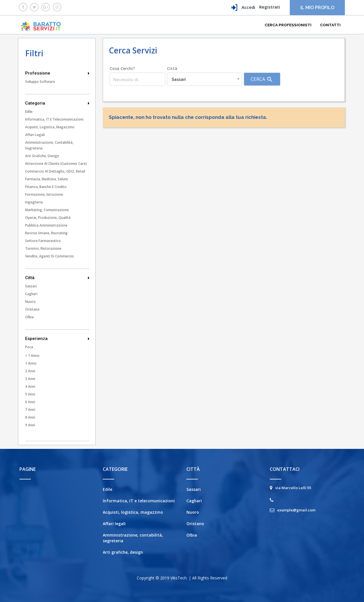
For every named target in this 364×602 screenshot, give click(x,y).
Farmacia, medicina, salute (47, 179)
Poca (29, 347)
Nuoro (30, 302)
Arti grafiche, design (42, 156)
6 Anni (30, 402)
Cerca (262, 79)
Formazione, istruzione (44, 194)
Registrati (270, 7)
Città (57, 278)
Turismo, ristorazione (43, 248)
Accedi (243, 8)
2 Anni (30, 371)
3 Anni (30, 379)
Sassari (31, 286)
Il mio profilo (317, 8)
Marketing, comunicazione (47, 210)
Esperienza (57, 339)
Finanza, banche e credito (46, 187)
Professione (57, 73)
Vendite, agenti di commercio (50, 256)
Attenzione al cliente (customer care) (56, 164)
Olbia (29, 317)
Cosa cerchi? (122, 68)
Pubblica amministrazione (46, 225)
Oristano (32, 309)
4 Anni (30, 386)
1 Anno (31, 363)
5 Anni (30, 394)
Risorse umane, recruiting (46, 233)
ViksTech (179, 578)
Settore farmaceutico (43, 241)
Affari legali (35, 135)
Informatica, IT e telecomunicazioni (54, 119)
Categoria (57, 103)
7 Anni (30, 410)
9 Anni (30, 425)
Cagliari (31, 294)
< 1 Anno (32, 356)
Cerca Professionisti (288, 25)
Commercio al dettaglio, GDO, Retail (55, 171)
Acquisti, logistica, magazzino (50, 127)
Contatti (330, 25)
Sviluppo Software (40, 82)
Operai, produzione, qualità (48, 218)
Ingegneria (34, 202)
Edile (29, 112)
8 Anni (30, 417)
